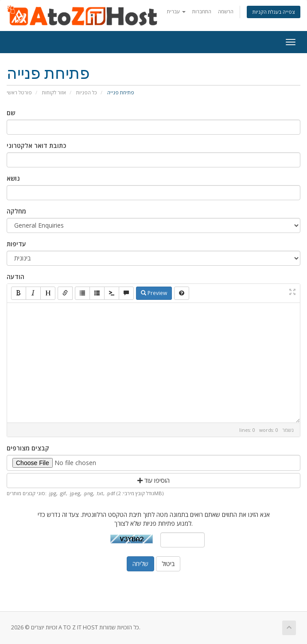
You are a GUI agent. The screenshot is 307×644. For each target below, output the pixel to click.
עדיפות (16, 244)
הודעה (16, 277)
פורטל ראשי (19, 92)
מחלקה (16, 211)
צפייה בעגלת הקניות (274, 12)
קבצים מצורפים (28, 448)
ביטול (168, 564)
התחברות (202, 11)
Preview (154, 293)
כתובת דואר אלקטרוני (36, 145)
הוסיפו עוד (153, 480)
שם (11, 113)
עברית (176, 11)
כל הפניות (87, 92)
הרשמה (226, 11)
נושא (13, 178)
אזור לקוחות (54, 92)
